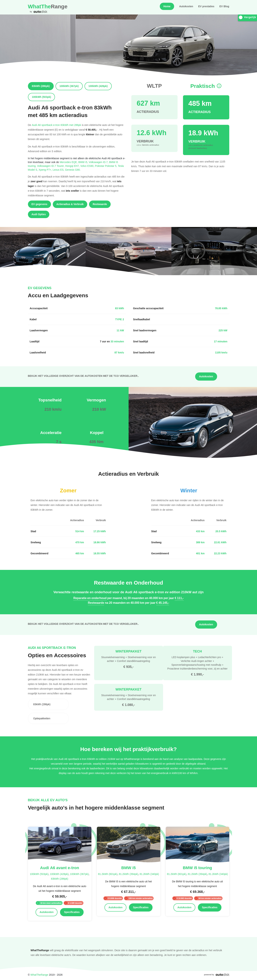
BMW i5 (84, 162)
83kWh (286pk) (60, 879)
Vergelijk (247, 17)
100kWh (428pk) (59, 874)
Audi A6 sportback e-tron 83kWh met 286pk (56, 125)
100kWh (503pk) (39, 874)
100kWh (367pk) (79, 874)
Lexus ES (59, 170)
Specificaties (72, 912)
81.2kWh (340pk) (149, 874)
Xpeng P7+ (46, 170)
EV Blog (224, 6)
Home (167, 6)
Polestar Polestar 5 (106, 166)
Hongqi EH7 (73, 166)
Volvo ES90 (88, 166)
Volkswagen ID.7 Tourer (51, 166)
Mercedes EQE (69, 162)
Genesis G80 (73, 170)
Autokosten (186, 6)
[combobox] (48, 704)
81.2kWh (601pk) (108, 874)
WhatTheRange (39, 975)
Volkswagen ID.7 (99, 162)
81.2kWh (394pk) (128, 874)
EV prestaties (206, 6)
